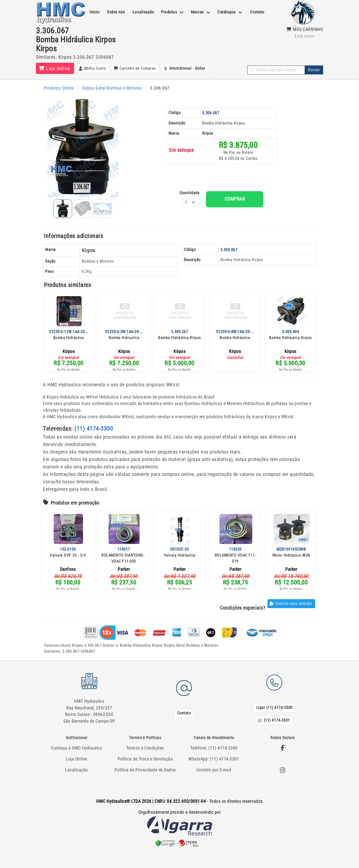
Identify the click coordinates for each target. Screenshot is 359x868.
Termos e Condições (145, 743)
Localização (143, 12)
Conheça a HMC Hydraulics (77, 743)
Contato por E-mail (214, 764)
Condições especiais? (242, 606)
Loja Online (77, 753)
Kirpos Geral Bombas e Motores (109, 88)
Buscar (314, 70)
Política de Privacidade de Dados (145, 764)
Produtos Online (58, 88)
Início (94, 12)
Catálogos (227, 12)
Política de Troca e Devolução (145, 753)
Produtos (169, 12)
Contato (257, 12)
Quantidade (217, 193)
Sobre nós (116, 12)
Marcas (197, 12)
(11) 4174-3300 (94, 427)
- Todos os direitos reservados (180, 796)
